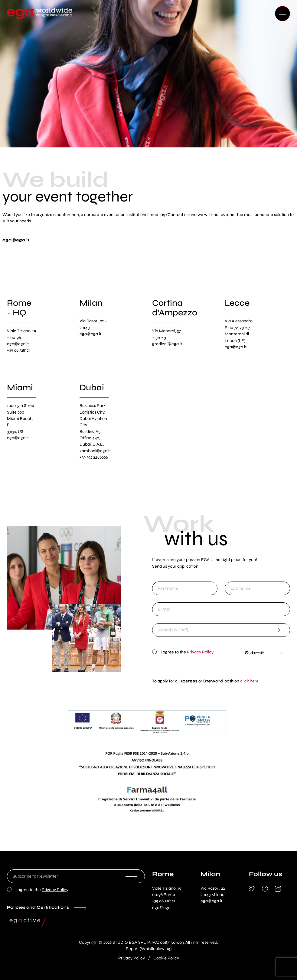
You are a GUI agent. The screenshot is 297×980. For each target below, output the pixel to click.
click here (249, 681)
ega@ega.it (16, 240)
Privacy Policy (200, 652)
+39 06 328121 (164, 901)
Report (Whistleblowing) (149, 949)
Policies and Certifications (38, 907)
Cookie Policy (166, 958)
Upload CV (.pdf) (173, 630)
